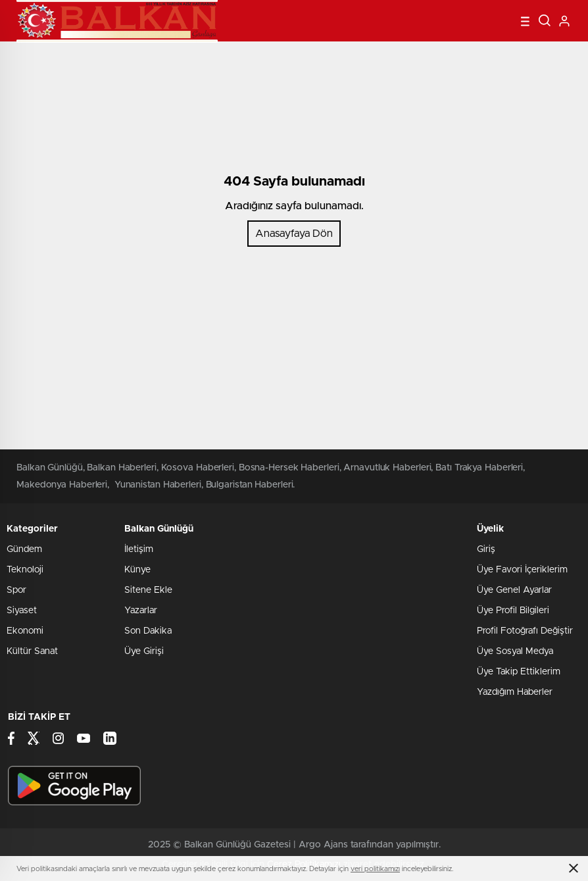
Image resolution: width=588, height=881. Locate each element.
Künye (137, 570)
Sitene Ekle (148, 590)
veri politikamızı (375, 869)
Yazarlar (141, 611)
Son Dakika (148, 631)
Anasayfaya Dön (294, 234)
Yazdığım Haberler (515, 692)
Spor (16, 590)
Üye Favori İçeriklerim (522, 570)
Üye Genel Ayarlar (514, 590)
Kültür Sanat (32, 651)
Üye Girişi (144, 651)
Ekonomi (25, 631)
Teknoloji (25, 570)
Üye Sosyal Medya (515, 651)
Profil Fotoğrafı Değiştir (525, 631)
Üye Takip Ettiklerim (519, 672)
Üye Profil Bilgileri (513, 611)
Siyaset (22, 611)
